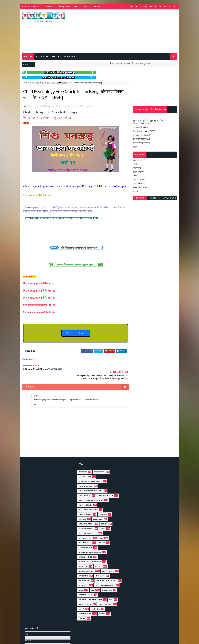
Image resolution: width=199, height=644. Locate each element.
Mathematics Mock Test (87, 579)
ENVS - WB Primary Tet (87, 527)
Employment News (85, 518)
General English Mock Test (89, 546)
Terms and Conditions (31, 7)
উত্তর (35, 398)
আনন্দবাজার (137, 160)
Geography (82, 560)
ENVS (102, 522)
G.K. (100, 532)
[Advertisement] (128, 31)
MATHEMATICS (83, 574)
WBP (135, 147)
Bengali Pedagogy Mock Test (89, 484)
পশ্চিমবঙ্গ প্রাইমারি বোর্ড (141, 135)
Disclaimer (49, 7)
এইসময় (135, 176)
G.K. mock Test (84, 536)
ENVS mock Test (84, 532)
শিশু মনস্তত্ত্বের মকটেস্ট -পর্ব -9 (39, 284)
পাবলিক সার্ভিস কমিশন (141, 143)
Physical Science (85, 593)
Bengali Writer (84, 489)
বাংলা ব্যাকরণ (82, 466)
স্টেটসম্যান (137, 168)
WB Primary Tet (34, 83)
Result (80, 607)
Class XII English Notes (87, 503)
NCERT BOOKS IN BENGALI (87, 584)
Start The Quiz (75, 333)
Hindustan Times (140, 187)
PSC (110, 598)
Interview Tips (107, 565)
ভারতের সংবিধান (98, 466)
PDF (79, 588)
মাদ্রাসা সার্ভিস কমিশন (141, 128)
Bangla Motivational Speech (89, 475)
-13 (39, 305)
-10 (39, 291)
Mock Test (109, 579)
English (103, 518)
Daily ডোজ (70, 56)
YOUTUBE (81, 617)
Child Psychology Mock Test (67, 106)
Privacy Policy (64, 7)
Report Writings (104, 603)
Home (77, 7)
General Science (84, 551)
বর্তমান (135, 164)
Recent (140, 198)
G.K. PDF (101, 536)
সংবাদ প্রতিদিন (138, 172)
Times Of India (139, 184)
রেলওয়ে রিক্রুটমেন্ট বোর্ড (142, 124)
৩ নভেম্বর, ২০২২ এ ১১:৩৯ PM (50, 390)
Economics (97, 513)
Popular (155, 198)
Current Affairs (84, 508)
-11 (39, 298)
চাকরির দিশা (43, 631)
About (86, 7)
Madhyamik (99, 570)
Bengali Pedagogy (85, 480)
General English (84, 541)
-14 (39, 312)
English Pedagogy (85, 522)
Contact (96, 7)
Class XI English (84, 499)
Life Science (82, 570)
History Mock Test (85, 565)
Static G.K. (95, 607)
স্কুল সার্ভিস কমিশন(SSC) (142, 139)
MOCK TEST (42, 56)
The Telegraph (139, 180)
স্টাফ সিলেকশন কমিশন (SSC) (144, 131)
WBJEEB (101, 612)
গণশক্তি (135, 191)
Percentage (94, 588)
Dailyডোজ (81, 513)
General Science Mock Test (89, 555)
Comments (170, 198)
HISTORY (56, 56)
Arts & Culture (84, 470)
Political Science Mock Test (89, 598)
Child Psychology (48, 106)
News (106, 584)
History (97, 560)
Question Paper (84, 603)
